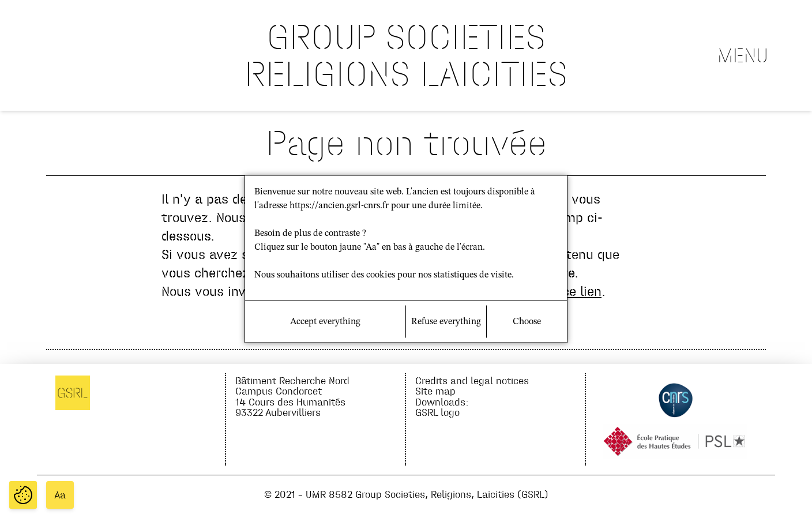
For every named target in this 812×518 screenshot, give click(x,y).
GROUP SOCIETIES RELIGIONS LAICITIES (406, 55)
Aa (60, 495)
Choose (527, 322)
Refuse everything (446, 322)
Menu (743, 55)
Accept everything (325, 322)
